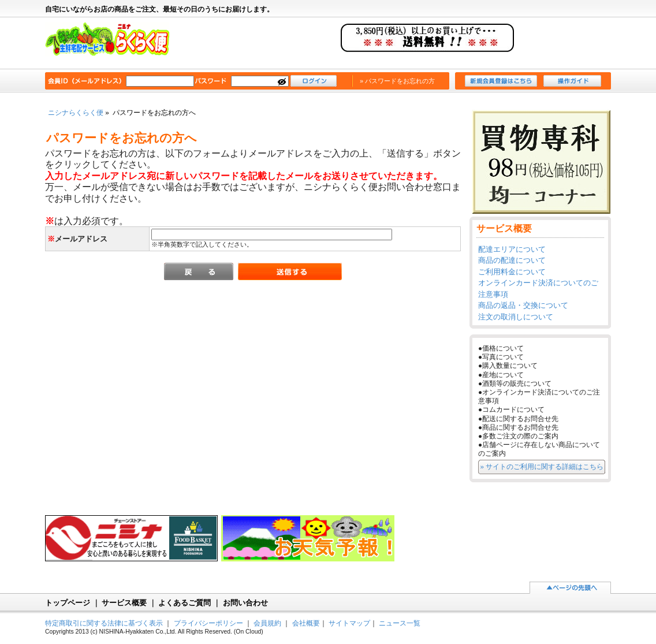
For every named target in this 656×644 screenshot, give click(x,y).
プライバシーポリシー (208, 623)
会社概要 (306, 623)
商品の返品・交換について (523, 305)
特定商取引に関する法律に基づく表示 (104, 623)
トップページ (68, 603)
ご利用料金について (512, 272)
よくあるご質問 (184, 603)
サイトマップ (349, 623)
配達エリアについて (512, 249)
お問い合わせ (245, 603)
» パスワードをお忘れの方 (397, 81)
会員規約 (267, 623)
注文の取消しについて (516, 317)
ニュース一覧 (400, 623)
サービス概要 (124, 603)
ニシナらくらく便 (113, 44)
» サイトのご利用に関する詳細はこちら (542, 466)
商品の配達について (512, 260)
